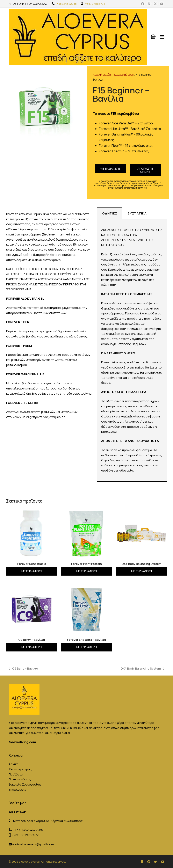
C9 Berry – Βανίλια (23, 668)
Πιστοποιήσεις (20, 779)
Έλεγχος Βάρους (123, 75)
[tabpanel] (132, 350)
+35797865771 (95, 4)
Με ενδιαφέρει (110, 169)
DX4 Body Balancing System (143, 668)
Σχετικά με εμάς (20, 769)
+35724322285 (67, 4)
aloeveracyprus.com (30, 723)
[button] (162, 37)
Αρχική (14, 764)
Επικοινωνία (17, 790)
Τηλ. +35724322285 (29, 830)
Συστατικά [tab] (137, 213)
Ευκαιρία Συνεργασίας (25, 784)
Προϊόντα (16, 774)
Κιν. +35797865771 (27, 835)
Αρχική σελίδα (102, 75)
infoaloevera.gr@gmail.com (34, 844)
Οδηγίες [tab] (110, 213)
